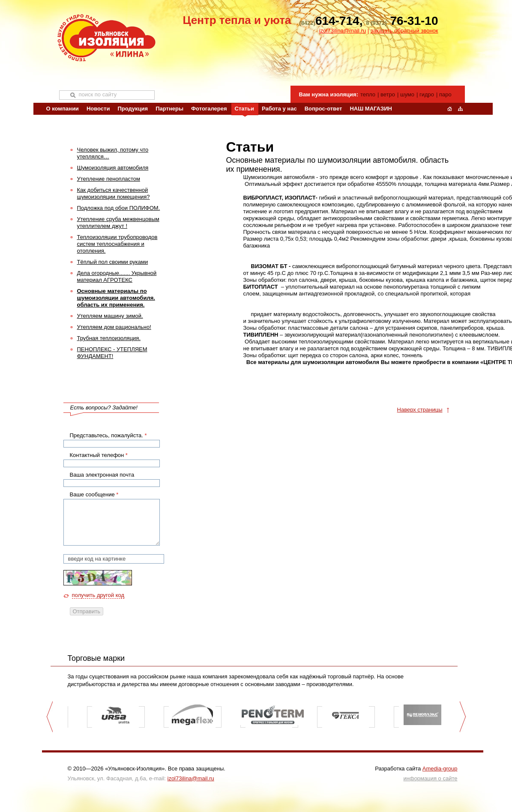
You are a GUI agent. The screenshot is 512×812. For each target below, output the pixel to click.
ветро (388, 94)
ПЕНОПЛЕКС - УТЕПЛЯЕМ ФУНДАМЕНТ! (112, 353)
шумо (407, 94)
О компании (63, 109)
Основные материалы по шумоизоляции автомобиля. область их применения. (116, 298)
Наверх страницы (420, 410)
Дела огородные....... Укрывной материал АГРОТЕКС (117, 276)
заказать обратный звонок (404, 31)
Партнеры (169, 109)
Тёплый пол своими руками (113, 262)
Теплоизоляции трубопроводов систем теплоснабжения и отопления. (117, 244)
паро (445, 94)
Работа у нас (279, 109)
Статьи (244, 109)
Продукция (133, 109)
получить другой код (98, 595)
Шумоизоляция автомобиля (113, 168)
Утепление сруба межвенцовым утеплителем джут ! (118, 222)
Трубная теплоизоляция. (109, 338)
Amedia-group (440, 769)
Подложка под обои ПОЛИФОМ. (119, 208)
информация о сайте (431, 778)
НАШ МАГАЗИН (371, 109)
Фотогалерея (209, 109)
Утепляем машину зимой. (110, 316)
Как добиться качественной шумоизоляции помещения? (114, 193)
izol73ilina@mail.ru (343, 31)
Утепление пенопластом (109, 179)
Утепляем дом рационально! (114, 327)
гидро (427, 94)
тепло (368, 94)
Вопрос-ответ (323, 109)
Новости (98, 109)
